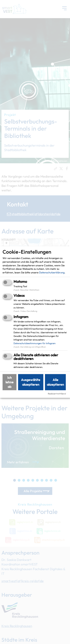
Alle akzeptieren (55, 382)
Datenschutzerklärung (52, 272)
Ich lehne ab (10, 382)
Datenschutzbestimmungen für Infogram (35, 343)
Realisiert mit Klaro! (57, 394)
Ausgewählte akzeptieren (31, 382)
